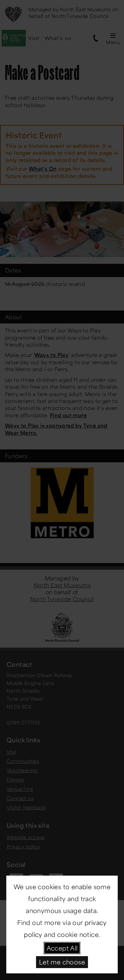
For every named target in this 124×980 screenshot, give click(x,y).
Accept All (62, 948)
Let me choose (62, 962)
